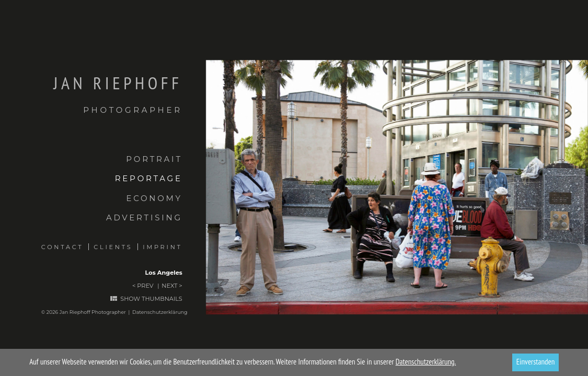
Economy (154, 198)
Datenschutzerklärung (160, 312)
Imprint (163, 247)
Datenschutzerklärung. (426, 362)
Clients (113, 247)
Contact (62, 247)
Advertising (144, 218)
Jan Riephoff (91, 94)
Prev (145, 286)
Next (169, 286)
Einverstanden (535, 362)
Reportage (149, 178)
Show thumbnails (151, 299)
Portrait (154, 159)
